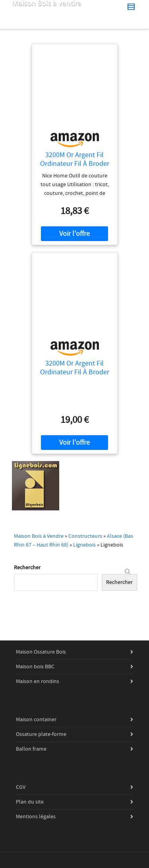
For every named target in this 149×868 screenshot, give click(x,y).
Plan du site (30, 802)
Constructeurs (85, 536)
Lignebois (84, 545)
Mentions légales (36, 817)
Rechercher (27, 568)
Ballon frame (31, 749)
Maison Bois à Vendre (39, 536)
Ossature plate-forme (41, 734)
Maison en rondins (38, 681)
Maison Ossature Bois (41, 652)
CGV (21, 787)
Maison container (36, 720)
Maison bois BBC (35, 667)
